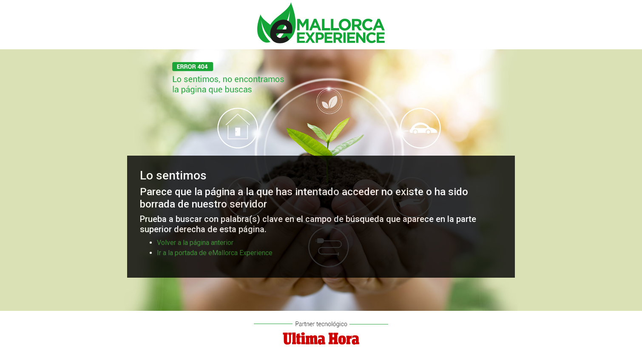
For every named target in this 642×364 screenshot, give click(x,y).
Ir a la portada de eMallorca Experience (215, 253)
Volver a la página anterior (195, 243)
